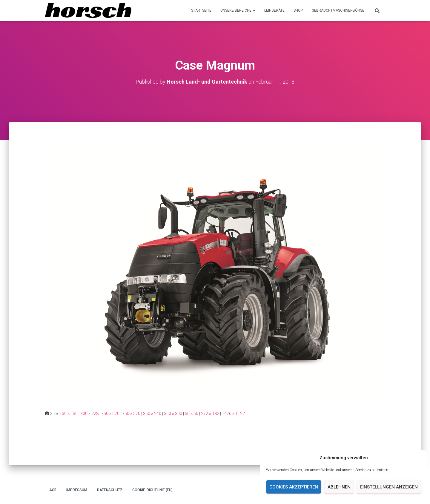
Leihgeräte (274, 10)
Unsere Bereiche (238, 10)
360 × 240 (152, 414)
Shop (298, 10)
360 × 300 (173, 414)
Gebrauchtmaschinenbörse (338, 10)
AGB (53, 490)
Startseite (201, 10)
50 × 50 (192, 414)
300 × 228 (89, 414)
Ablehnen (339, 487)
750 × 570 (110, 414)
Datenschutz (110, 490)
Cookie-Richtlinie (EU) (152, 490)
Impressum (77, 490)
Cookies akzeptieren (294, 487)
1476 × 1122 (233, 414)
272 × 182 (210, 414)
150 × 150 (69, 414)
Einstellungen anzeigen (389, 487)
